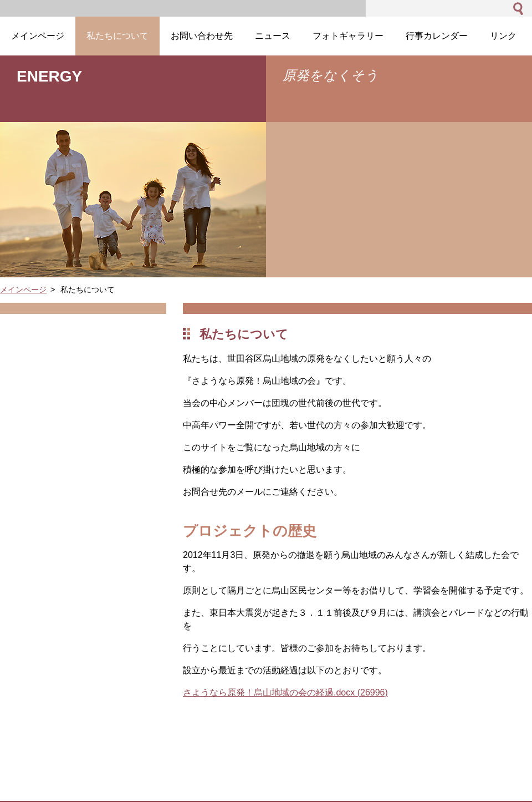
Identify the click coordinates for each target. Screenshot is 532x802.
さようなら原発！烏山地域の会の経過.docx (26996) (285, 692)
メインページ (23, 290)
